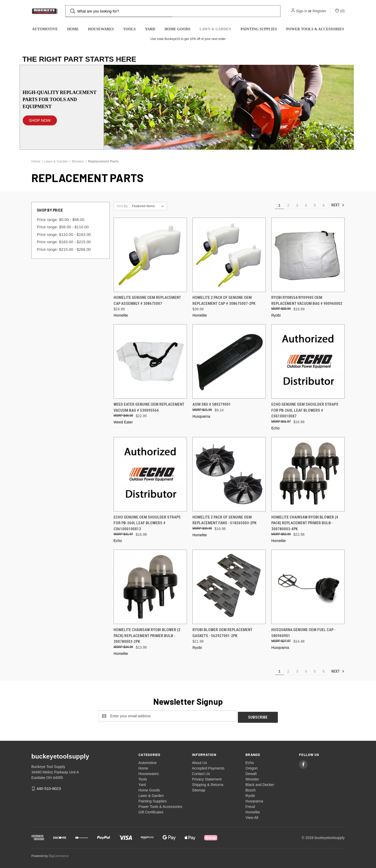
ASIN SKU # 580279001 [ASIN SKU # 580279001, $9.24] (212, 404)
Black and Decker (260, 783)
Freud (250, 805)
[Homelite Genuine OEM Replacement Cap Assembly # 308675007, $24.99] (150, 255)
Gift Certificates (151, 811)
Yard (150, 29)
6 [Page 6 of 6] (324, 205)
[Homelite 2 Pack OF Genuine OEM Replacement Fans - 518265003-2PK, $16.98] (229, 474)
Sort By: (123, 206)
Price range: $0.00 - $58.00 (61, 220)
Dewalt (251, 772)
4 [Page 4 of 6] (306, 205)
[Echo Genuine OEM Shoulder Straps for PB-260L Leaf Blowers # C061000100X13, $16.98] (150, 474)
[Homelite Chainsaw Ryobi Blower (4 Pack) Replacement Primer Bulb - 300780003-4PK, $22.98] (308, 474)
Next (338, 205)
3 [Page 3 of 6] (297, 205)
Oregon (252, 767)
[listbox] (149, 206)
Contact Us (201, 772)
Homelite (253, 811)
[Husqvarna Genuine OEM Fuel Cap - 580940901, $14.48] (308, 587)
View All (252, 816)
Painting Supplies (259, 29)
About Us (199, 761)
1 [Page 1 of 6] (279, 205)
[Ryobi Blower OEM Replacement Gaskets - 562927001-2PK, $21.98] (229, 587)
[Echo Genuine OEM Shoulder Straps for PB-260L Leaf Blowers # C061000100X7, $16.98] (308, 361)
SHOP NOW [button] (40, 120)
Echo (250, 761)
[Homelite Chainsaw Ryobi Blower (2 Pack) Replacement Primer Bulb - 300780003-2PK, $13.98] (150, 587)
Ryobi (250, 794)
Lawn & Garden (215, 29)
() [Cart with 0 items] (340, 11)
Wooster (252, 778)
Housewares (101, 29)
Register (319, 11)
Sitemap (199, 789)
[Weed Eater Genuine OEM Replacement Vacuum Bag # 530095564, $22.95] (150, 361)
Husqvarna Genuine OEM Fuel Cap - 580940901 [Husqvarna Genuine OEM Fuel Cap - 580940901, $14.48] (303, 633)
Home (73, 29)
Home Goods (177, 29)
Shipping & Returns (208, 783)
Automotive (45, 29)
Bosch (251, 789)
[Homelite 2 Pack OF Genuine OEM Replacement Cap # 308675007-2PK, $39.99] (229, 255)
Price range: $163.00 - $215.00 (64, 242)
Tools (130, 29)
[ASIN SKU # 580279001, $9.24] (229, 361)
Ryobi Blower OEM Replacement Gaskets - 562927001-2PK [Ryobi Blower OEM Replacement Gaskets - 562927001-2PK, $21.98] (222, 633)
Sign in (302, 11)
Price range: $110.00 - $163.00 (64, 234)
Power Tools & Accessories (315, 29)
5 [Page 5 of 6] (315, 205)
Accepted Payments (208, 767)
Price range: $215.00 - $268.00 (64, 249)
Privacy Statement (207, 778)
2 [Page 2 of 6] (288, 205)
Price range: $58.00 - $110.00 (63, 227)
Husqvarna (254, 800)
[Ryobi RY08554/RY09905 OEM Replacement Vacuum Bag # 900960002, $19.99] (308, 255)
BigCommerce (59, 855)
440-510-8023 (49, 787)
